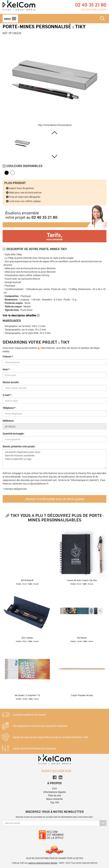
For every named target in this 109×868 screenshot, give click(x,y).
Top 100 (54, 802)
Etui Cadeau (27, 638)
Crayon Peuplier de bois (82, 695)
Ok (103, 823)
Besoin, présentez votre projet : (19, 446)
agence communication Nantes (43, 863)
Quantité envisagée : (14, 434)
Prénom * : (8, 357)
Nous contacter (54, 799)
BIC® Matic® (27, 580)
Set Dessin (82, 638)
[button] (54, 133)
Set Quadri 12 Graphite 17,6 (27, 695)
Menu (10, 19)
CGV (54, 788)
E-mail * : (7, 395)
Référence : (9, 421)
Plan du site (54, 795)
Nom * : (7, 369)
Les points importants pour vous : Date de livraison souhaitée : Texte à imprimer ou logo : (54, 459)
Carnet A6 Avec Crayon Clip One (82, 580)
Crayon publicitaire (94, 9)
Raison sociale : (11, 382)
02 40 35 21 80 (44, 217)
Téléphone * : (10, 408)
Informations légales (54, 792)
